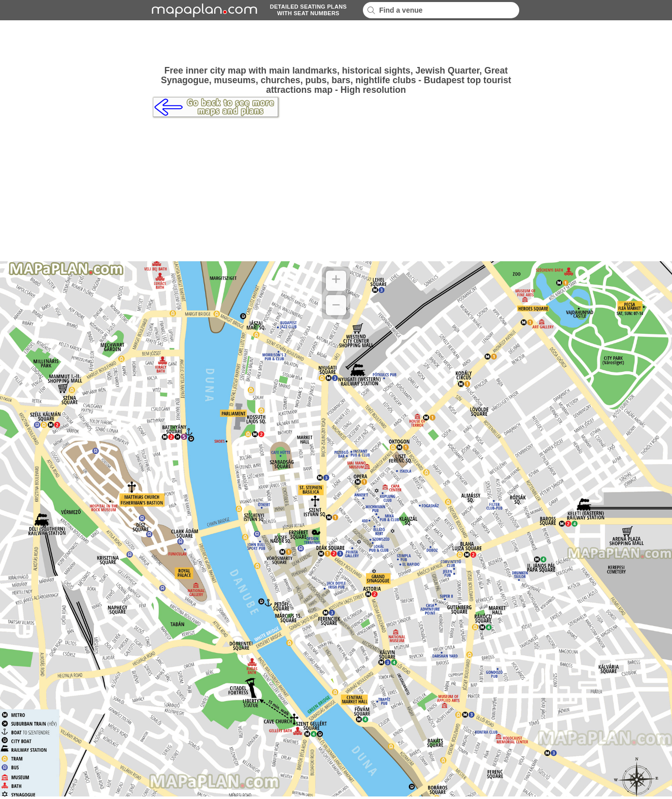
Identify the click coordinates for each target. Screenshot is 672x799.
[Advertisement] (336, 43)
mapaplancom (203, 10)
